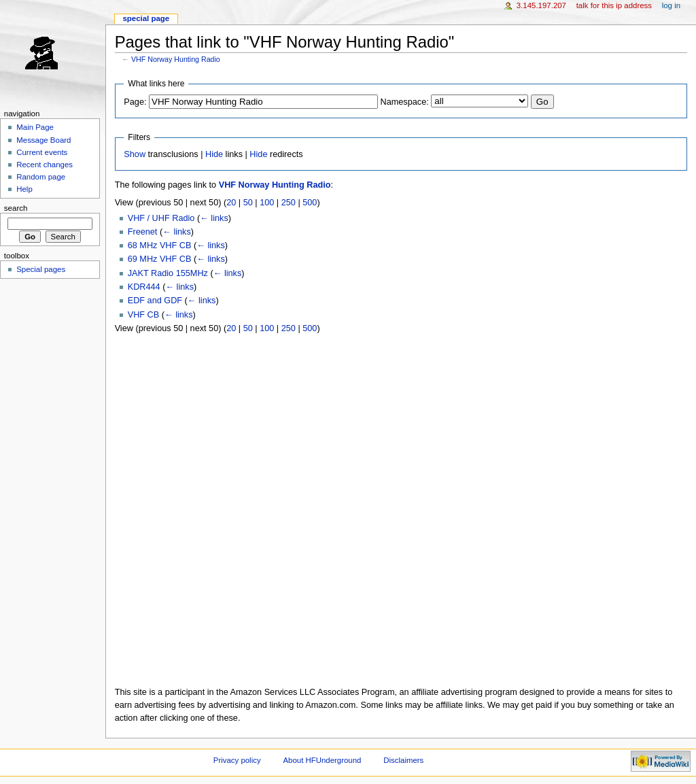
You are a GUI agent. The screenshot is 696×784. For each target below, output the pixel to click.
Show (135, 154)
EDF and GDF (155, 301)
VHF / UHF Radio (161, 218)
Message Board (43, 140)
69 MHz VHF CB (160, 259)
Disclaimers (403, 760)
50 (248, 203)
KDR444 (144, 287)
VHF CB (144, 315)
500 (310, 203)
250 (289, 203)
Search (16, 208)
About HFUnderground (323, 760)
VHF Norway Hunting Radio (176, 59)
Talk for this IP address (614, 5)
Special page (146, 18)
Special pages (41, 269)
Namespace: (405, 102)
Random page (41, 177)
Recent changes (45, 165)
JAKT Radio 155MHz (168, 273)
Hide (214, 154)
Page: (135, 102)
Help (24, 189)
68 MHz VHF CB (160, 245)
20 (231, 203)
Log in (671, 5)
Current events (42, 152)
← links (214, 218)
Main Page (35, 127)
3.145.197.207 (541, 5)
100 (267, 203)
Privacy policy (237, 760)
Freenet (143, 232)
